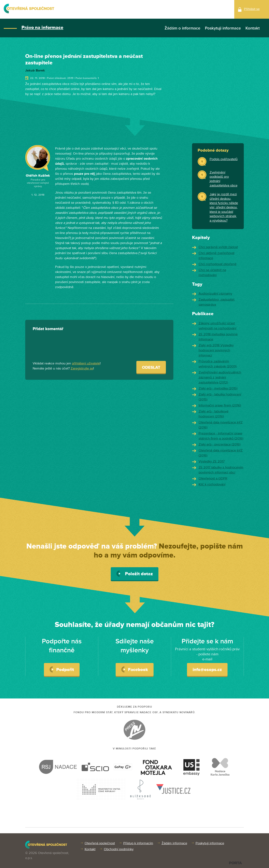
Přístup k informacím (138, 843)
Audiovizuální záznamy (215, 294)
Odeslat (151, 368)
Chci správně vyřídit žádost (218, 247)
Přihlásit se (252, 9)
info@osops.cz (207, 670)
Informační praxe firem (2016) (220, 405)
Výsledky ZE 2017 (212, 461)
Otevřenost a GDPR (213, 478)
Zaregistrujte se (82, 368)
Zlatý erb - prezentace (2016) (219, 444)
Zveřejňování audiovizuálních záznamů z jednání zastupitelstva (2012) (220, 377)
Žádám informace (174, 843)
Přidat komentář (48, 329)
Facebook (135, 669)
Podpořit (62, 669)
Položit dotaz (135, 574)
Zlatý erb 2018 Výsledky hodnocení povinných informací (216, 350)
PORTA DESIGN (235, 863)
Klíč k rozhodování (212, 484)
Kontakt (253, 28)
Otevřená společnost (100, 843)
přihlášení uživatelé (86, 363)
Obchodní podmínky (119, 849)
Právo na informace (42, 28)
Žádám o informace (182, 28)
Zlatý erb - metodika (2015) (218, 388)
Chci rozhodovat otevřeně (218, 264)
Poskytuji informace (223, 28)
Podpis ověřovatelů (224, 159)
